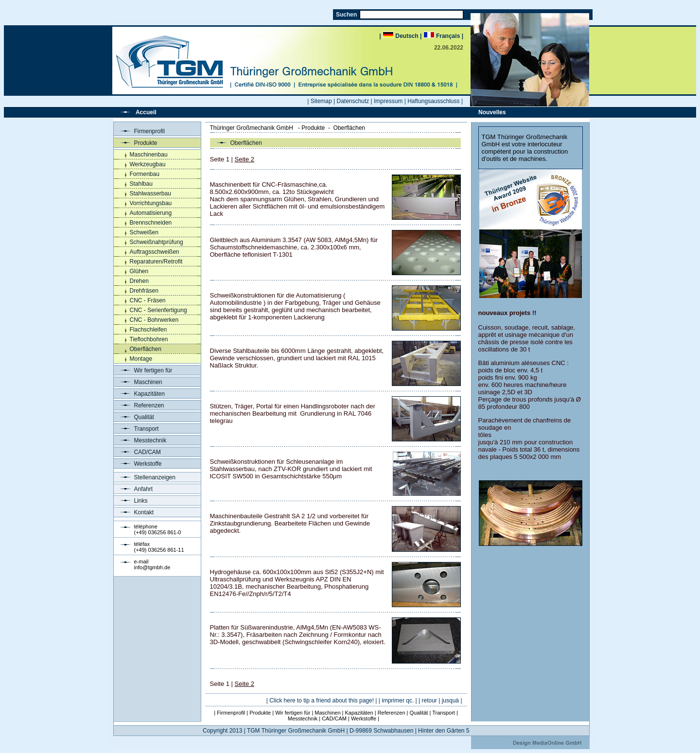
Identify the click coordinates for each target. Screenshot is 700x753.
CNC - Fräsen (148, 300)
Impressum (388, 101)
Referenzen (139, 405)
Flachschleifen (149, 330)
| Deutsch (400, 36)
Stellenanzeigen (145, 477)
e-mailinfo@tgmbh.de (152, 564)
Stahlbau (141, 184)
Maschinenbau (149, 155)
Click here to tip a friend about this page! (322, 700)
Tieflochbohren (149, 339)
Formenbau (145, 174)
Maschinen (138, 382)
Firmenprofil (139, 131)
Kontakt (134, 512)
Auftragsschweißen (155, 252)
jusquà (450, 700)
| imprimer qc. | (398, 700)
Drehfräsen (144, 291)
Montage (141, 359)
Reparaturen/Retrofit (156, 262)
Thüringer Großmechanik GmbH (252, 128)
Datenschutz (353, 101)
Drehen (139, 281)
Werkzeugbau (148, 164)
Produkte (136, 143)
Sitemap (321, 101)
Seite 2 (245, 159)
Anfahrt (133, 489)
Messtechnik (140, 440)
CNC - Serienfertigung (158, 310)
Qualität (134, 417)
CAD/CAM (137, 452)
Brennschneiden (151, 223)
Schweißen (144, 232)
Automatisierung (151, 213)
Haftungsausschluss (433, 101)
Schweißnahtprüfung (157, 242)
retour (429, 700)
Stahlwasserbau (150, 193)
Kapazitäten (139, 394)
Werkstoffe (138, 464)
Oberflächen (146, 349)
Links (131, 501)
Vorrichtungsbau (151, 203)
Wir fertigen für (143, 370)
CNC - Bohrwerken (154, 320)
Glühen (139, 271)
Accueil (146, 112)
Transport (136, 429)
